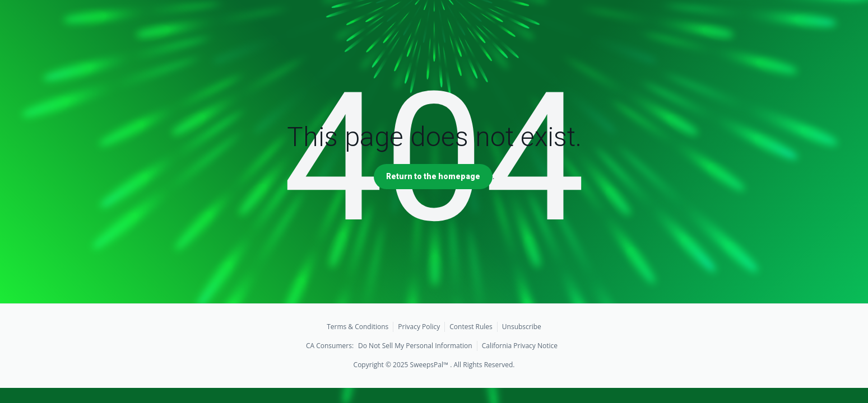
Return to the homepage (433, 176)
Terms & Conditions (358, 327)
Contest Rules (471, 327)
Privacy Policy (419, 327)
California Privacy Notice (520, 346)
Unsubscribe (522, 327)
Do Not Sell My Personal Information (415, 346)
